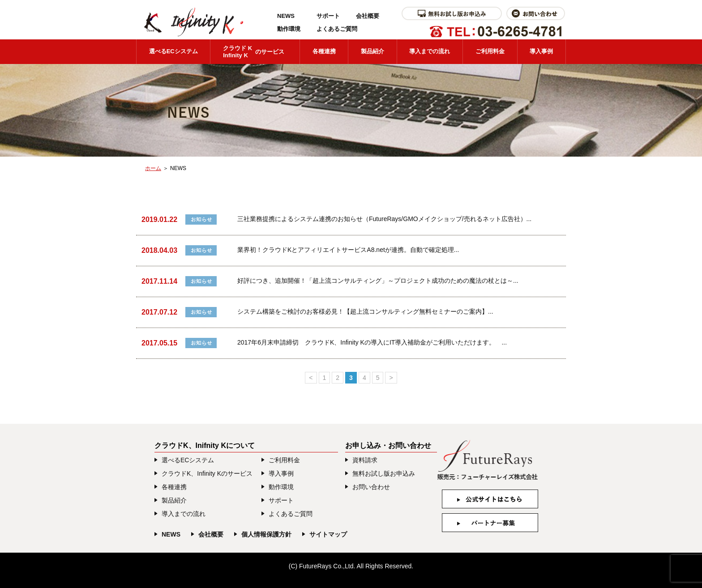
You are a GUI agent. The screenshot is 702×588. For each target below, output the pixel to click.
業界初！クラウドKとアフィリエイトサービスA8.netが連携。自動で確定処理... (348, 250)
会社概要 (368, 16)
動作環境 (289, 29)
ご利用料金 (490, 51)
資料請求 (365, 460)
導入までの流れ (430, 51)
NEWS (286, 16)
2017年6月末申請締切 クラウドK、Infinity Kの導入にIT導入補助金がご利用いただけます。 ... (372, 342)
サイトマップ (328, 534)
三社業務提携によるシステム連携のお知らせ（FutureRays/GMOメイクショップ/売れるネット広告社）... (384, 219)
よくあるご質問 (337, 29)
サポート (328, 16)
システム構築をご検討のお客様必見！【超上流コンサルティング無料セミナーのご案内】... (365, 311)
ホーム (153, 168)
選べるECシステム (173, 51)
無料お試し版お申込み (384, 473)
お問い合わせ (371, 487)
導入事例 (541, 51)
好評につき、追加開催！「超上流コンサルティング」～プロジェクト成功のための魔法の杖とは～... (378, 281)
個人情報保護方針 (266, 534)
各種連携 (324, 51)
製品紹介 (372, 51)
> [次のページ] (391, 378)
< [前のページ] (311, 378)
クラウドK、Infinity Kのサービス (207, 473)
